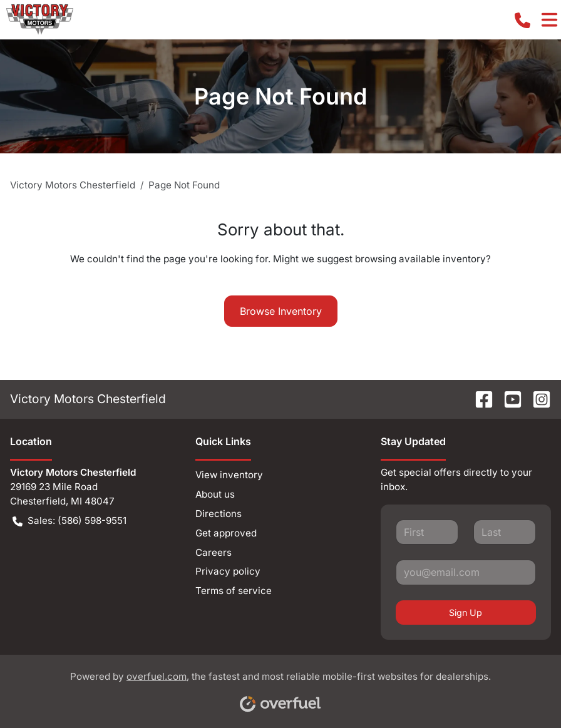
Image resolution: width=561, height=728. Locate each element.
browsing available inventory (420, 259)
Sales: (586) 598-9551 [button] (69, 521)
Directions (219, 514)
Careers (214, 552)
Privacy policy (228, 571)
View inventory (229, 475)
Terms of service (234, 591)
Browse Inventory (281, 311)
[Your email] (466, 572)
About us (215, 494)
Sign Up (466, 613)
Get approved (226, 533)
